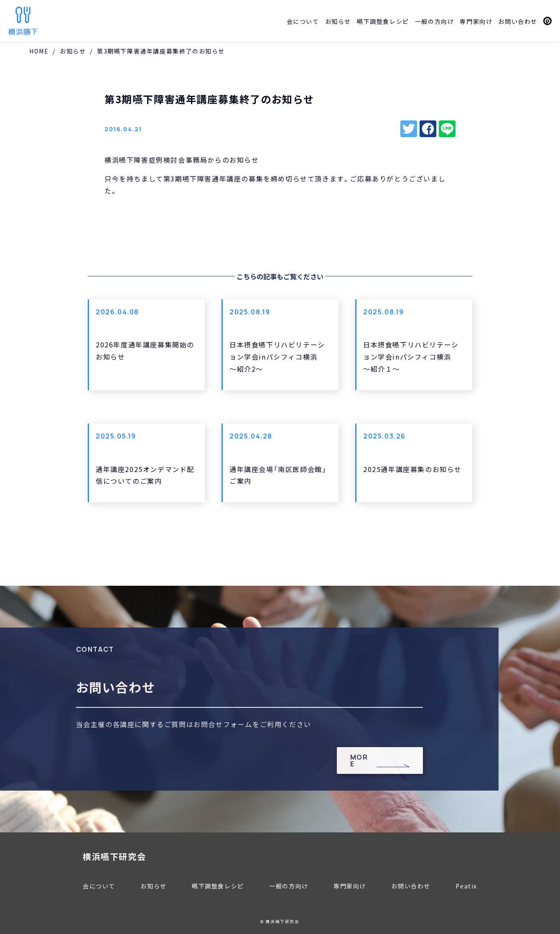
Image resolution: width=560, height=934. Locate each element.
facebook (428, 129)
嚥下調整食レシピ (383, 21)
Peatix (547, 21)
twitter (409, 129)
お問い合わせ (518, 21)
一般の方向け (435, 21)
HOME (39, 51)
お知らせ (338, 21)
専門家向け (476, 21)
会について (303, 21)
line (447, 129)
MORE (359, 760)
